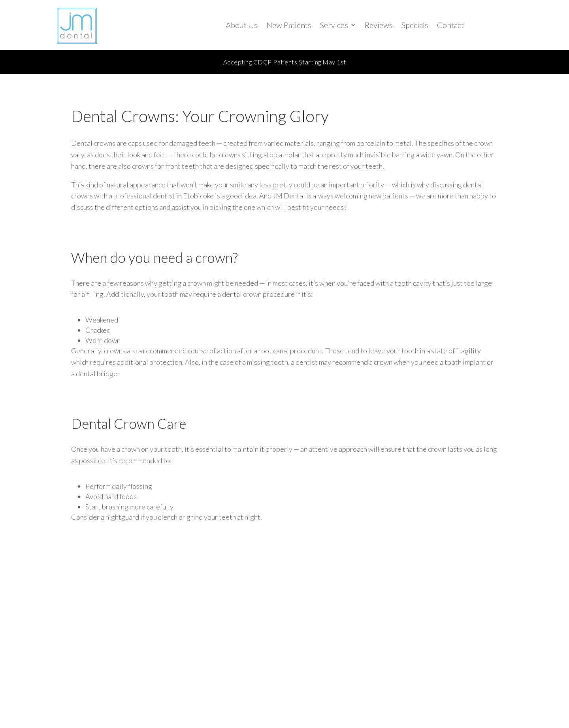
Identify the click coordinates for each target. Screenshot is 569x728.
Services (334, 25)
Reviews (379, 25)
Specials (415, 25)
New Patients (289, 25)
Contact (450, 25)
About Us (242, 25)
